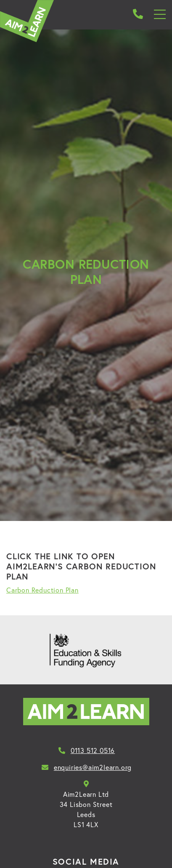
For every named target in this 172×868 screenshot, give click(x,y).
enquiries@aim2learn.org (86, 767)
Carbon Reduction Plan (42, 590)
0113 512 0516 (86, 750)
